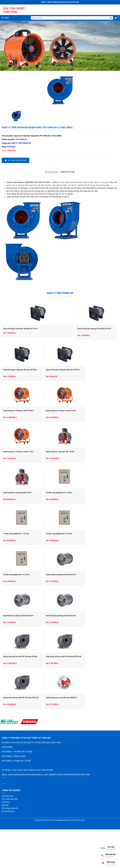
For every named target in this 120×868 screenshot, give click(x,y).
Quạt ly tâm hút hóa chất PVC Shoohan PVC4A (80, 654)
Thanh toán (6, 841)
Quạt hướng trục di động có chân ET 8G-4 (78, 408)
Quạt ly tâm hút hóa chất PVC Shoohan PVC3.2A (80, 695)
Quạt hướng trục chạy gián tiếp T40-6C (17, 490)
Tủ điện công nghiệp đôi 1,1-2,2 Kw (76, 531)
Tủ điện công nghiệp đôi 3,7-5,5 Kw (16, 531)
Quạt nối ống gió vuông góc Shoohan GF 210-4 (20, 329)
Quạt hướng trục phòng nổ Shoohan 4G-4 (78, 613)
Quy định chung (7, 834)
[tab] (51, 172)
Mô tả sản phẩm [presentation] (51, 172)
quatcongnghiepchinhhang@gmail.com (28, 813)
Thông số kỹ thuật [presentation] (67, 172)
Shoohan (11, 147)
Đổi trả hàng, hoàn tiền (10, 847)
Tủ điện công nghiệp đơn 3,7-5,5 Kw (16, 572)
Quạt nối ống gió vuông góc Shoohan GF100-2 (20, 408)
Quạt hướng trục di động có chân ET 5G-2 (78, 449)
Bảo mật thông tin (8, 850)
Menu (5, 18)
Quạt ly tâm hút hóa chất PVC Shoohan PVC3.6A (21, 695)
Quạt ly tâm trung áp (21, 143)
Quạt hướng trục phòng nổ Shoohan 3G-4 (18, 654)
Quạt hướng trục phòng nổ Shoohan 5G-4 (18, 613)
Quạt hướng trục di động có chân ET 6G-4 (18, 449)
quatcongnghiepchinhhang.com (74, 813)
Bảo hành (5, 844)
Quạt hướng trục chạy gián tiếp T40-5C (77, 490)
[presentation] (4, 46)
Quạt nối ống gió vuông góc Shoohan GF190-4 (20, 367)
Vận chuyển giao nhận (10, 837)
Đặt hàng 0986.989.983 (16, 160)
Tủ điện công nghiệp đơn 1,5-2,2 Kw (76, 572)
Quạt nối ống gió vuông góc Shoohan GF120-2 (80, 367)
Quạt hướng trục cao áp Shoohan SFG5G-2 (19, 736)
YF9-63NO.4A (21, 139)
